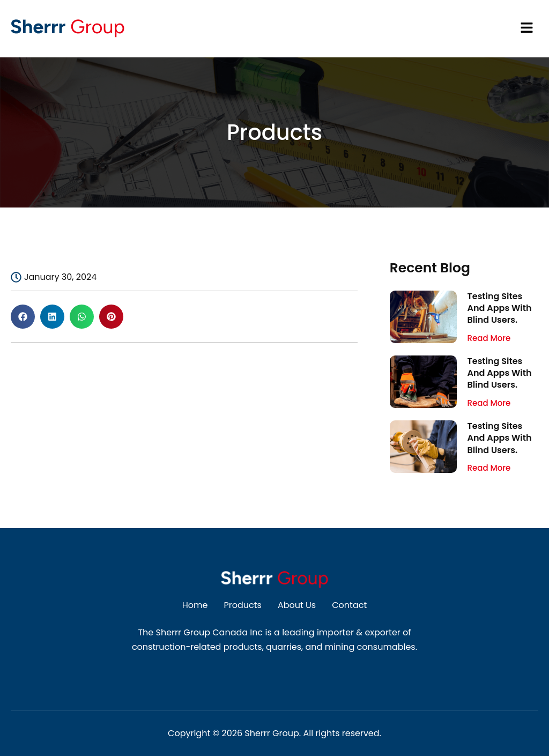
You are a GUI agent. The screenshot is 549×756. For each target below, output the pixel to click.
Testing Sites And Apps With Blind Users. (500, 308)
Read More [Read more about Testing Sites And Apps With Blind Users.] (489, 338)
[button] (362, 29)
